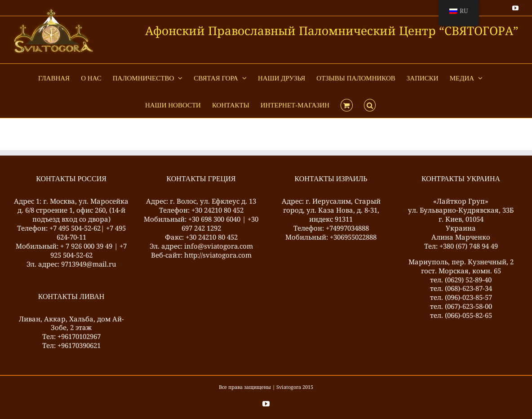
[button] (370, 104)
